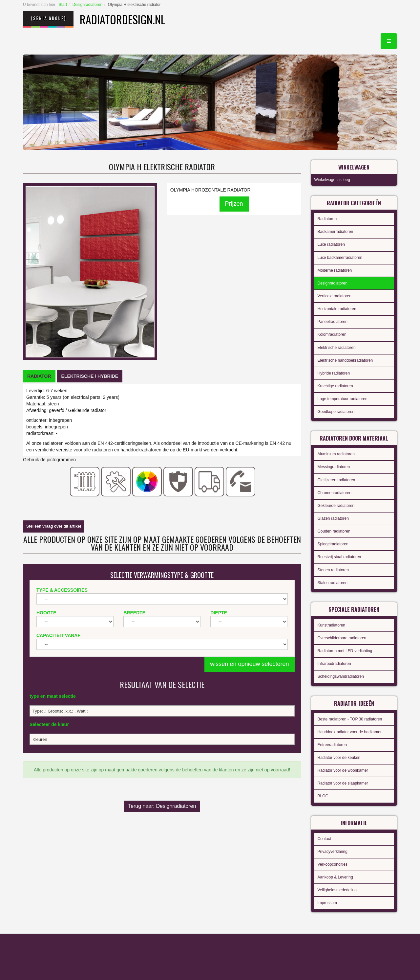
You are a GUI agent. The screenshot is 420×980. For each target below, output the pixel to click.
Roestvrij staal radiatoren (339, 557)
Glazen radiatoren (333, 518)
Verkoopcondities (333, 864)
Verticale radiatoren (335, 296)
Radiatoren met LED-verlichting (345, 651)
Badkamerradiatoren (336, 232)
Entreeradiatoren (332, 745)
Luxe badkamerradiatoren (340, 258)
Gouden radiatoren (334, 531)
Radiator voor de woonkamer (343, 770)
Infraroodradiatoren (334, 664)
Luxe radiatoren (331, 244)
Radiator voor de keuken (339, 758)
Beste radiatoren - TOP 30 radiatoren (350, 719)
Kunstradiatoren (332, 625)
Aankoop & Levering (335, 877)
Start (63, 5)
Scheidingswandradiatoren (341, 676)
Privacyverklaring (333, 852)
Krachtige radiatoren (335, 386)
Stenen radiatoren (333, 570)
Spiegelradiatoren (333, 544)
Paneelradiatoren (333, 322)
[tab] (39, 376)
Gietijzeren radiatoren (336, 480)
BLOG (323, 796)
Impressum (327, 903)
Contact (324, 839)
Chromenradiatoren (335, 493)
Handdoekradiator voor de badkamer (350, 732)
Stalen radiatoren (333, 583)
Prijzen (234, 204)
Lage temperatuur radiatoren (343, 399)
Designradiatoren (87, 5)
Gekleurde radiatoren (336, 506)
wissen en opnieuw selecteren (249, 664)
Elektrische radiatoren (337, 348)
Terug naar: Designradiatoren (162, 806)
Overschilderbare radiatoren (342, 638)
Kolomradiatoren (332, 334)
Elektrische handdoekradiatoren (345, 360)
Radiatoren (327, 219)
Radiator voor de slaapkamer (343, 783)
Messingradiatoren (334, 467)
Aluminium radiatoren (336, 454)
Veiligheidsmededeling (337, 890)
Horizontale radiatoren (337, 309)
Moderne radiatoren (335, 270)
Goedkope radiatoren (336, 412)
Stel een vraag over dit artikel (54, 526)
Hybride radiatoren (334, 373)
